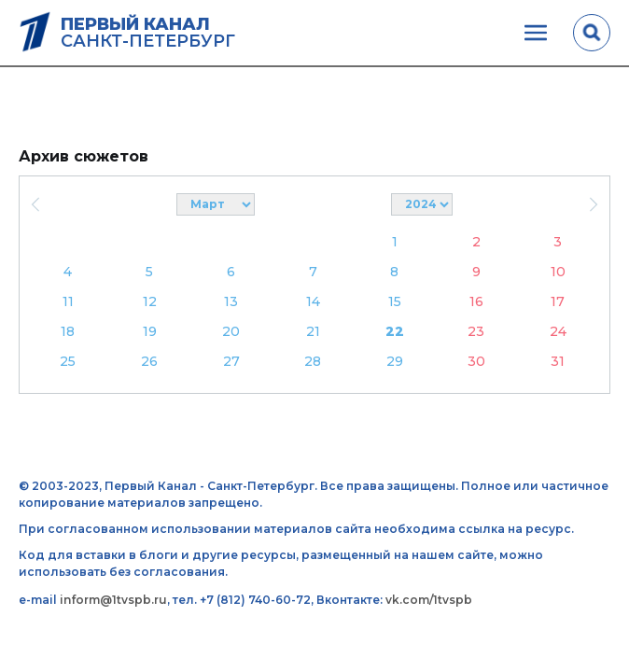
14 (313, 301)
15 (395, 301)
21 (313, 331)
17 (558, 301)
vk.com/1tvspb (429, 600)
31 (558, 361)
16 (476, 301)
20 (231, 331)
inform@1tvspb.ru (113, 600)
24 (558, 331)
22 (395, 331)
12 (150, 301)
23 (476, 331)
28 (313, 361)
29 (395, 361)
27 (231, 361)
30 (476, 361)
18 (68, 331)
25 (68, 361)
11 (68, 301)
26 (149, 361)
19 (150, 331)
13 (231, 301)
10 (558, 272)
